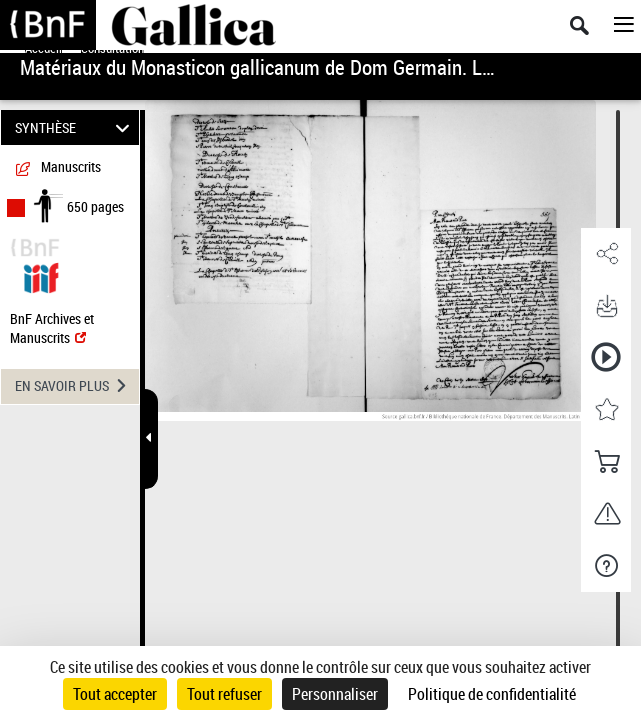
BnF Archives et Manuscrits (52, 328)
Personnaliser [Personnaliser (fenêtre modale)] (335, 694)
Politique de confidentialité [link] (492, 694)
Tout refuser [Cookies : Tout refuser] (224, 694)
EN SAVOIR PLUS (77, 386)
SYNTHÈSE (75, 127)
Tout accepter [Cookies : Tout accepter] (115, 694)
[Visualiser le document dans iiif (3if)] (41, 275)
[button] (606, 254)
